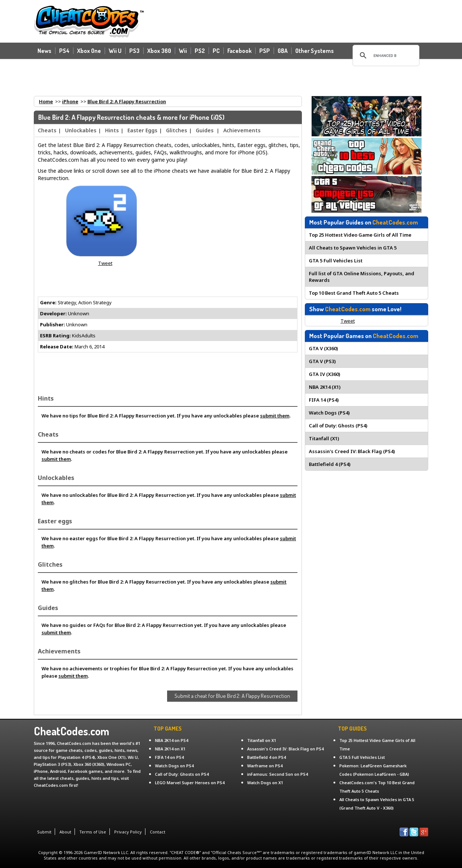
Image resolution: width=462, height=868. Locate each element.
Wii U (115, 50)
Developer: (53, 313)
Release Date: (57, 347)
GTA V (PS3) (322, 361)
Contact (158, 832)
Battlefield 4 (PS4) (330, 464)
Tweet (105, 263)
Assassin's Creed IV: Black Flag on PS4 (285, 749)
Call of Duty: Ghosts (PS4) (338, 426)
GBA (283, 50)
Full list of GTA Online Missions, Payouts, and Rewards (362, 277)
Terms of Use (93, 832)
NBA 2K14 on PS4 (172, 740)
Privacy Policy (128, 832)
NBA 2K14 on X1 (170, 749)
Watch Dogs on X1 (265, 783)
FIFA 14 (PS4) (324, 400)
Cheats (47, 130)
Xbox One (89, 50)
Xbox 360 (159, 50)
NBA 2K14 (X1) (325, 387)
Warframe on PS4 (265, 766)
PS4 (64, 50)
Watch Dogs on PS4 (174, 766)
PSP (265, 50)
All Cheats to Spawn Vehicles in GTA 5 (353, 248)
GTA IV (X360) (324, 374)
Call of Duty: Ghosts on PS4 (182, 774)
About (65, 832)
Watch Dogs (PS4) (329, 413)
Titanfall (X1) (324, 438)
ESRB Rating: (55, 336)
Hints (112, 130)
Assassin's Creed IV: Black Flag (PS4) (352, 451)
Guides (205, 130)
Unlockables (81, 130)
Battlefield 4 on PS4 (266, 757)
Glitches (176, 130)
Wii (183, 50)
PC (216, 50)
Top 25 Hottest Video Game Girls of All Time (360, 235)
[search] (385, 55)
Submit (44, 832)
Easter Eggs (142, 130)
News (44, 50)
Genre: (48, 302)
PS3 (134, 50)
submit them (275, 416)
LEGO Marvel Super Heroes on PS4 (190, 783)
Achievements (242, 130)
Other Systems (315, 50)
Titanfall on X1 (262, 740)
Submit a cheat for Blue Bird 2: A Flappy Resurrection (232, 696)
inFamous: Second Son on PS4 (277, 774)
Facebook (239, 50)
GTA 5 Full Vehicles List (336, 261)
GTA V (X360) (323, 348)
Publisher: (53, 324)
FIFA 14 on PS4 (169, 757)
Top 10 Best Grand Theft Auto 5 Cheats (354, 293)
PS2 (200, 50)
